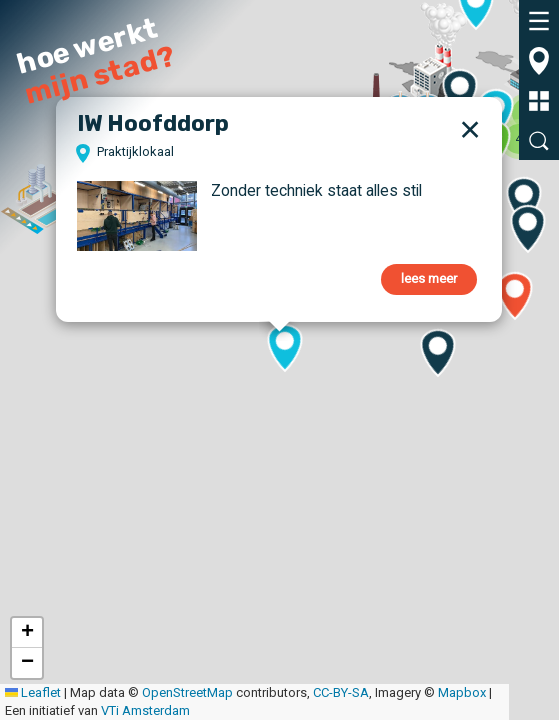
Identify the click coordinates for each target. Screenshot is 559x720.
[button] (365, 76)
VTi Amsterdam (145, 710)
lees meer (429, 278)
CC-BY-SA (341, 692)
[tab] (539, 20)
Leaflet (33, 692)
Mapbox (462, 692)
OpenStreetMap (187, 692)
